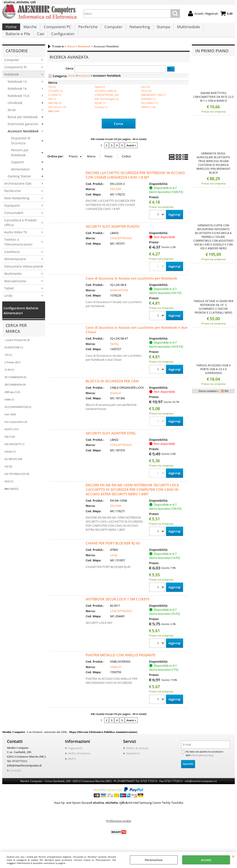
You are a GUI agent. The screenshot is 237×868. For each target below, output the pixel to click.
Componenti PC (57, 29)
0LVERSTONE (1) (14, 356)
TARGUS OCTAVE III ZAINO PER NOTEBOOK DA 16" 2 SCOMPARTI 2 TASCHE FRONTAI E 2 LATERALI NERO (213, 316)
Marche (30, 29)
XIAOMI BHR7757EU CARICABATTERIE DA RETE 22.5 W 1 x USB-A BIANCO (213, 106)
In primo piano (212, 60)
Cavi (9, 41)
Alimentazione (15, 268)
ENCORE (116, 197)
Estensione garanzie (23, 133)
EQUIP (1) (100, 112)
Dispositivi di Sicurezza (21, 149)
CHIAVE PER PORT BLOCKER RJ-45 (113, 552)
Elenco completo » (209, 400)
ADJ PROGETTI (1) (14, 453)
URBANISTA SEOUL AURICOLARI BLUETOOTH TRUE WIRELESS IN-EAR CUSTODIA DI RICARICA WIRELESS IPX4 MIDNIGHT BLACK (213, 172)
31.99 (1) (9, 379)
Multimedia (13, 283)
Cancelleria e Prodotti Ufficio (21, 232)
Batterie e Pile (216, 29)
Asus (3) (145, 96)
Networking (138, 29)
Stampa (161, 29)
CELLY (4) (146, 100)
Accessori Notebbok (23, 140)
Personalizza (154, 860)
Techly (114, 353)
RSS (226, 400)
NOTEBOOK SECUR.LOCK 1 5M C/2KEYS (118, 609)
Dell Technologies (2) (107, 108)
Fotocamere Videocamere (23, 275)
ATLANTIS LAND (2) (106, 100)
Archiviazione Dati (18, 193)
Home (11, 29)
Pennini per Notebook (20, 161)
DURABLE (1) (148, 108)
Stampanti (12, 215)
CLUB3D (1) (55, 104)
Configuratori (31, 41)
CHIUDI (233, 856)
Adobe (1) (10, 460)
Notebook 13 (17, 91)
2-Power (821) (13, 371)
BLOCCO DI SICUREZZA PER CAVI (112, 390)
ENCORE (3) (55, 112)
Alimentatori (20, 178)
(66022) (11, 498)
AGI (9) (8, 475)
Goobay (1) (101, 116)
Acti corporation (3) (16, 431)
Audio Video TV (16, 241)
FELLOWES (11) (150, 112)
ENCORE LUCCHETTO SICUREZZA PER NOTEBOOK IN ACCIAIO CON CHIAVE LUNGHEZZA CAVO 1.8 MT (135, 183)
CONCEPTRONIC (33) (107, 104)
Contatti (15, 779)
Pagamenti (75, 758)
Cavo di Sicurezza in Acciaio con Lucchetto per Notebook (131, 287)
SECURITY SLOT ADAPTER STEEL (111, 442)
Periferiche (87, 29)
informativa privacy (201, 765)
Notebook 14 (17, 98)
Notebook (12, 84)
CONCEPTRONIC (121, 247)
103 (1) (8, 364)
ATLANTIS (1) (55, 100)
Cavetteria (12, 261)
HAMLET (116, 676)
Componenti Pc (16, 76)
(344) (54, 120)
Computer (112, 29)
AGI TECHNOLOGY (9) (17, 483)
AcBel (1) (9, 408)
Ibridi (12, 119)
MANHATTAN (119, 299)
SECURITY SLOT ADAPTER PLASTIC (113, 235)
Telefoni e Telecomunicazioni (18, 251)
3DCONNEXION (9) (15, 394)
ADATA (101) (12, 438)
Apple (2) (100, 96)
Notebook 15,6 (18, 105)
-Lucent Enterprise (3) (17, 349)
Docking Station (19, 185)
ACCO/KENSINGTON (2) (18, 416)
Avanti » (131, 154)
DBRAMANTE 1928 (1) (153, 104)
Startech (116, 402)
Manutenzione (15, 290)
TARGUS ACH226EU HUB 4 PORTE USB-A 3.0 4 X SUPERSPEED (213, 378)
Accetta (206, 860)
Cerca (70, 78)
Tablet (9, 297)
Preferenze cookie (119, 830)
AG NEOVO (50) (13, 468)
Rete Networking (17, 207)
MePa (72, 768)
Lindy (8, 305)
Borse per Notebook (23, 126)
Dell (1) (52, 108)
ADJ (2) (52, 96)
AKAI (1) (9, 490)
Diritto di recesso (79, 763)
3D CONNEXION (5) (15, 386)
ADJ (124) (10, 446)
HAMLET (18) (148, 116)
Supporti (18, 171)
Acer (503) (10, 423)
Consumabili (14, 222)
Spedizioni (133, 763)
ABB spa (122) (12, 401)
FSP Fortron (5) (57, 116)
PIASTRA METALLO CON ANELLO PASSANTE (121, 664)
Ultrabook (15, 112)
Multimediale (186, 29)
